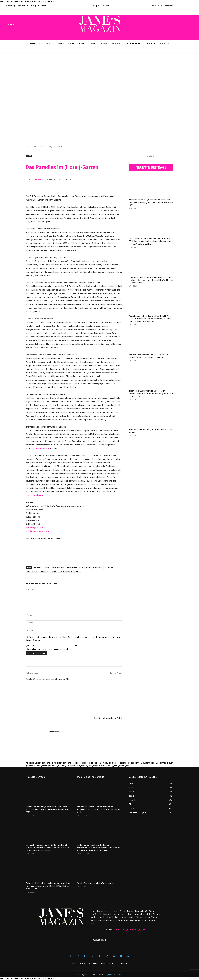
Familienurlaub (58, 567)
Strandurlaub (32, 571)
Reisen (34, 147)
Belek (48, 567)
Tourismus (44, 571)
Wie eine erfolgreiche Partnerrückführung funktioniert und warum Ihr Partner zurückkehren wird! (98, 809)
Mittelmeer (109, 567)
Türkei (53, 571)
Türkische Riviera (65, 571)
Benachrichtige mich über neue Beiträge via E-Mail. (48, 649)
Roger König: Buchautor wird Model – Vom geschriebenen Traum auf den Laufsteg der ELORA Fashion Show (151, 394)
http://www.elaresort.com (37, 531)
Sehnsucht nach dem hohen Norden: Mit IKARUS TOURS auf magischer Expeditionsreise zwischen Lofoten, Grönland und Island (150, 241)
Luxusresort (98, 567)
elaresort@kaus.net (35, 527)
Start (28, 147)
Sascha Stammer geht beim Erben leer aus (96, 883)
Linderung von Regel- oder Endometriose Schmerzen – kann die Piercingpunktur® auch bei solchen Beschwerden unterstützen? (99, 848)
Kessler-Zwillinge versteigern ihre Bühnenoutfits (47, 679)
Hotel (81, 567)
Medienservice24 (115, 975)
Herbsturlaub (72, 567)
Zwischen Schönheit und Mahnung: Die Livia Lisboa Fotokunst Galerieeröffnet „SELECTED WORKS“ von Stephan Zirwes (151, 280)
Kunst (88, 567)
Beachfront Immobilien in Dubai (108, 718)
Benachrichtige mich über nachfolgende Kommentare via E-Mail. (54, 646)
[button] (13, 24)
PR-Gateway (37, 179)
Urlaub (77, 571)
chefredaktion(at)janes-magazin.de (129, 929)
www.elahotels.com (40, 448)
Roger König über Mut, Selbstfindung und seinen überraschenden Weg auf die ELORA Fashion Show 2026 (151, 202)
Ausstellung (38, 567)
